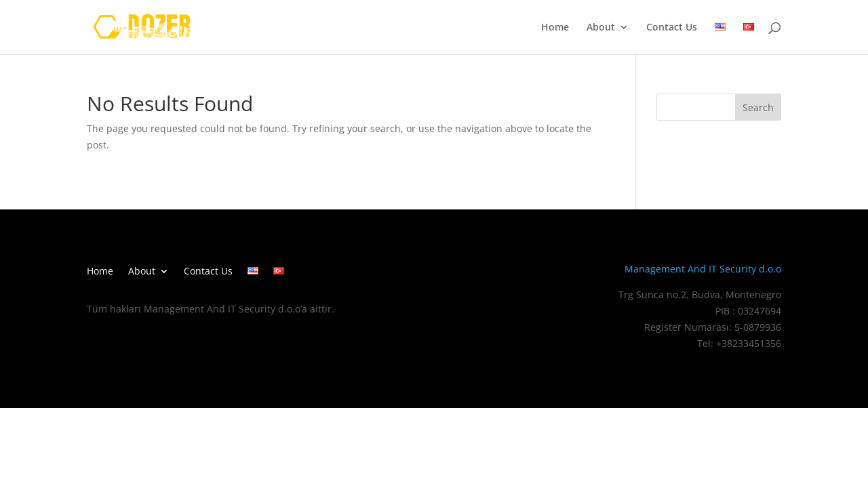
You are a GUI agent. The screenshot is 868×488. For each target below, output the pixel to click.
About (601, 28)
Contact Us (672, 28)
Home (555, 28)
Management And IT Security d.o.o (703, 269)
